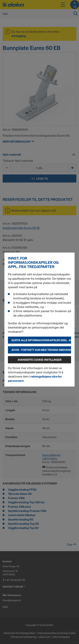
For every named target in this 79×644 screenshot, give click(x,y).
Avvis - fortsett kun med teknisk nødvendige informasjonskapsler (41, 350)
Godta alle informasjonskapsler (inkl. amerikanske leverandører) (41, 340)
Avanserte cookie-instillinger (40, 360)
